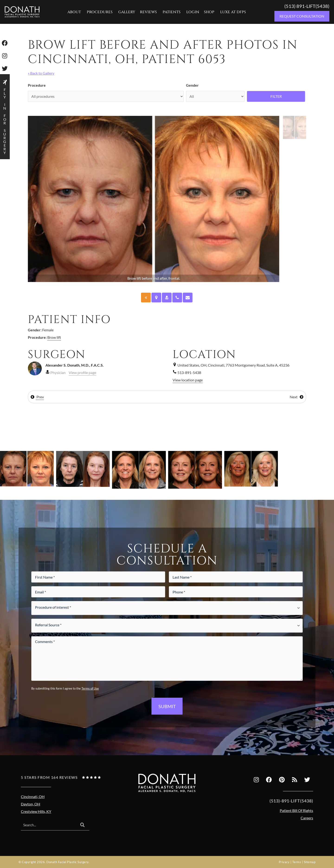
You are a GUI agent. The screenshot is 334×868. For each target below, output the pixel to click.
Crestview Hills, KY (36, 811)
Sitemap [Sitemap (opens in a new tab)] (310, 862)
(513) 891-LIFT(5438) (307, 6)
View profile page (82, 372)
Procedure (37, 85)
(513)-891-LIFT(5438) (291, 801)
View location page (188, 380)
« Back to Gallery (41, 73)
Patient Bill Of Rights (296, 810)
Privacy (284, 862)
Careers (307, 818)
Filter (276, 96)
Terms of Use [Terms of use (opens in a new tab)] (90, 688)
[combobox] (48, 825)
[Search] (82, 825)
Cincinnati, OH (33, 797)
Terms (297, 862)
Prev (37, 397)
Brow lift (54, 337)
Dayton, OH (31, 804)
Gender (192, 85)
